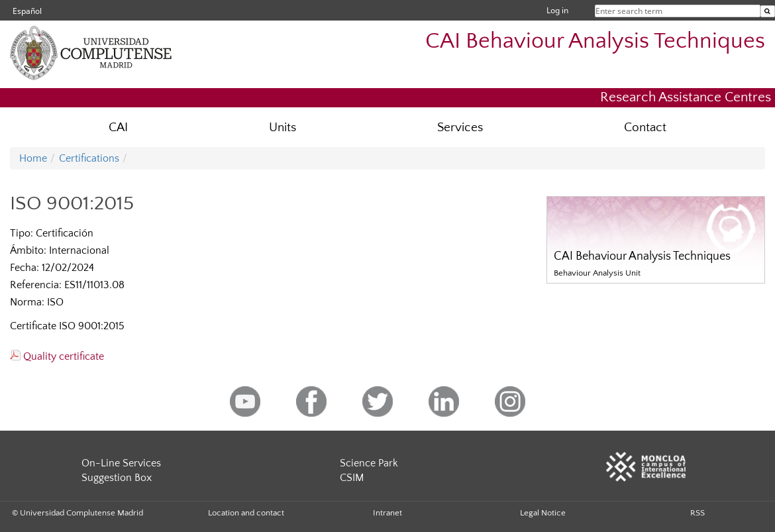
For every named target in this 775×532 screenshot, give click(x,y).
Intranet (387, 513)
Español (27, 11)
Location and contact (246, 513)
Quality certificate (57, 356)
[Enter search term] (768, 11)
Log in (557, 10)
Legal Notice (543, 513)
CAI (118, 128)
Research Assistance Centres (686, 97)
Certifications (89, 158)
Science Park (369, 463)
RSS (697, 513)
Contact (645, 128)
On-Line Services (121, 463)
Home (33, 158)
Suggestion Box (117, 478)
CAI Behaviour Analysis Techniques (595, 41)
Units (283, 128)
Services (460, 128)
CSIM (352, 478)
